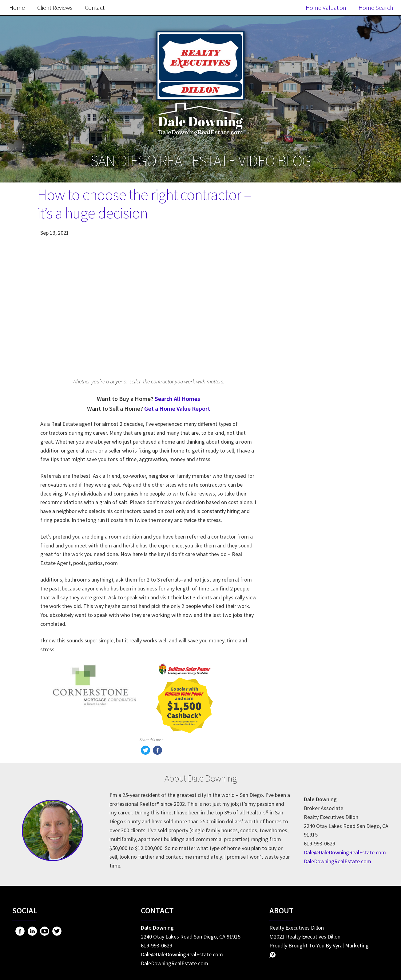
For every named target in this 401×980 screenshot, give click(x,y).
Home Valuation (326, 8)
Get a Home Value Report (177, 408)
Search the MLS (315, 497)
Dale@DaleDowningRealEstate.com (345, 852)
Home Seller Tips (302, 633)
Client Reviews (55, 8)
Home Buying (298, 556)
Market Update (300, 646)
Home (17, 8)
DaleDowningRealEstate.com (337, 861)
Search (343, 213)
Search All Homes (177, 399)
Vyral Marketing (351, 945)
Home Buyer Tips (302, 607)
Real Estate (295, 620)
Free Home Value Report (315, 361)
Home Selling (297, 543)
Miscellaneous (298, 594)
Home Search (376, 8)
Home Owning (299, 568)
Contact (95, 8)
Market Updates (301, 581)
